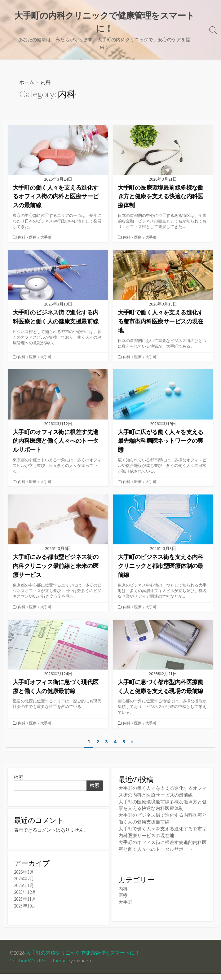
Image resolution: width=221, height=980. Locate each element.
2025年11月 (25, 904)
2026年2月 (24, 884)
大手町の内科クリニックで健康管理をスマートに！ (83, 959)
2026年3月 (24, 877)
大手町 (48, 238)
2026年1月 (24, 890)
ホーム (27, 82)
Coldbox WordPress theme (38, 967)
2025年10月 (25, 910)
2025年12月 (25, 897)
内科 (22, 238)
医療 (34, 238)
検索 (19, 781)
